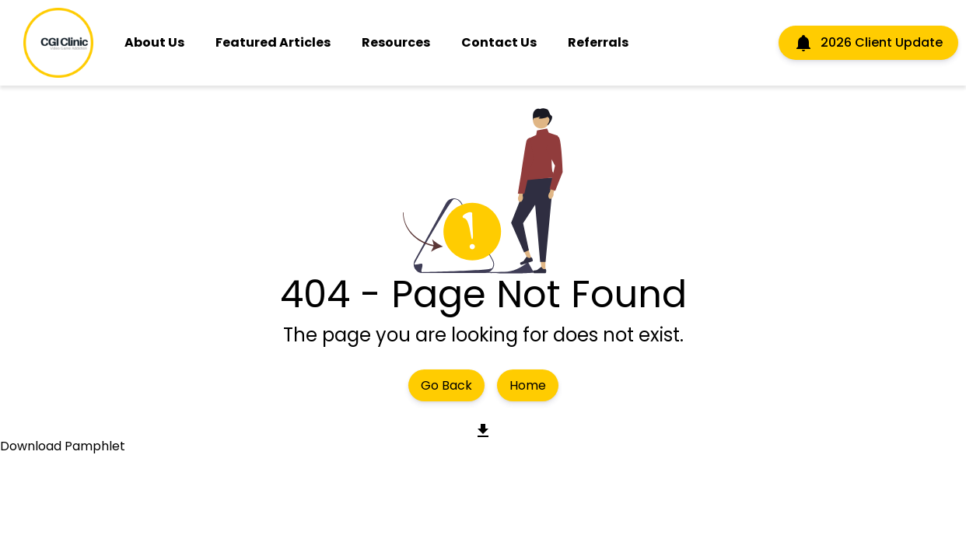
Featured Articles (273, 42)
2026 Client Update (868, 43)
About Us (154, 42)
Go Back (446, 385)
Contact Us (499, 42)
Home (528, 385)
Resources (396, 42)
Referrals (598, 42)
